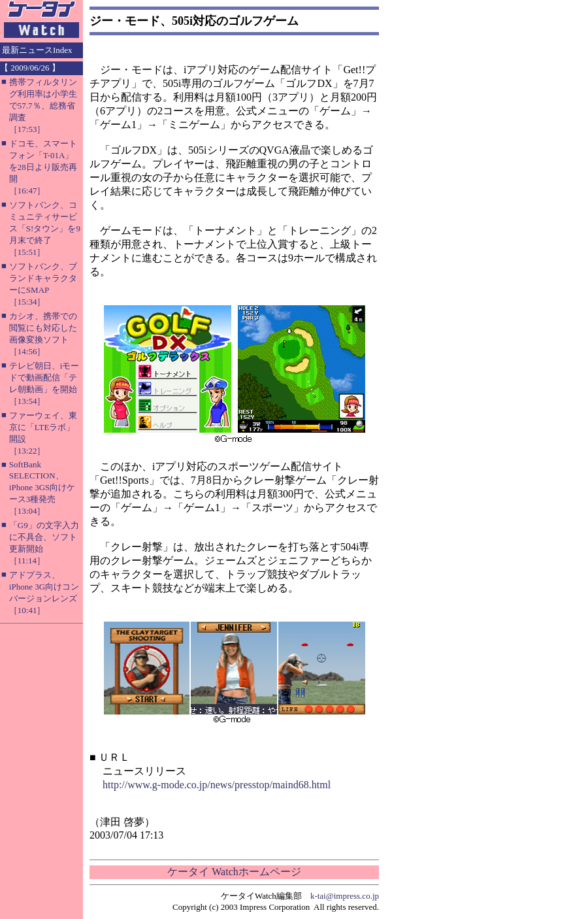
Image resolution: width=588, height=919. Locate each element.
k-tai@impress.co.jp (345, 896)
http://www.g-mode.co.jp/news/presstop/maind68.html (217, 785)
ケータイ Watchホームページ (234, 872)
